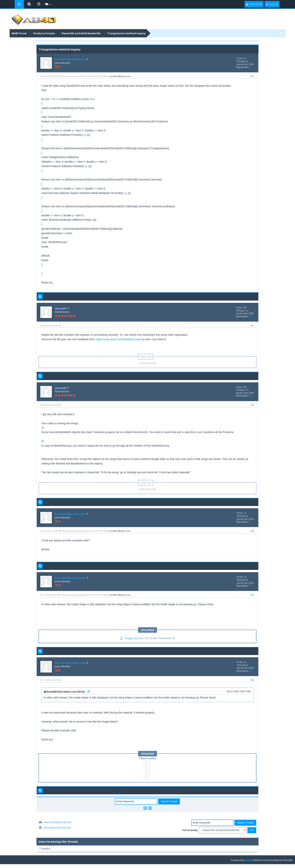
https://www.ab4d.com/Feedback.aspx (118, 339)
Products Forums (44, 33)
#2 (252, 325)
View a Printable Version (57, 822)
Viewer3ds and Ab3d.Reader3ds (81, 33)
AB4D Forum (19, 33)
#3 (252, 405)
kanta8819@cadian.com (70, 59)
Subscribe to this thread (57, 828)
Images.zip (131, 638)
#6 (252, 680)
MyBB (249, 860)
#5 (252, 595)
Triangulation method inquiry (126, 33)
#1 (252, 76)
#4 (252, 531)
